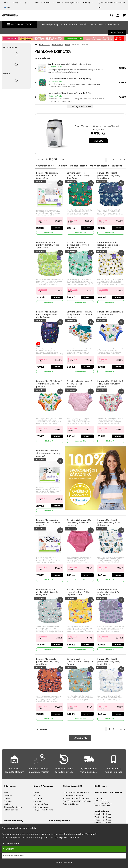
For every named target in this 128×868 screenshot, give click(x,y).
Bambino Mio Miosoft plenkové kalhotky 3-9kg (70, 79)
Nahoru (42, 728)
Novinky (63, 166)
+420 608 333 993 (102, 804)
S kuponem (42, 220)
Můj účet (37, 794)
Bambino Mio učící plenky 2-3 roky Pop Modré (111, 314)
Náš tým (84, 24)
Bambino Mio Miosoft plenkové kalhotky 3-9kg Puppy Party (48, 592)
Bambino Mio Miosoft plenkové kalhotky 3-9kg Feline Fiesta (109, 177)
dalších (80, 737)
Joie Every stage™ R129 (73, 794)
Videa (58, 2)
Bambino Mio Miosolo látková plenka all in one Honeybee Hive (109, 246)
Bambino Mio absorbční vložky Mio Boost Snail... (70, 64)
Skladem (119, 166)
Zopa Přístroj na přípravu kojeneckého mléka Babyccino (98, 128)
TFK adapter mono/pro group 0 (77, 797)
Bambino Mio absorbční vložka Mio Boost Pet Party (48, 453)
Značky (15, 2)
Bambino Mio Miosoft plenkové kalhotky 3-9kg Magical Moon (109, 662)
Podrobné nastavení (14, 856)
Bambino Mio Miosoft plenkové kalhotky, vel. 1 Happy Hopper (78, 246)
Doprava (26, 2)
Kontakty (87, 2)
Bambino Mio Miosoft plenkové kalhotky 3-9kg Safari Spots (48, 662)
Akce (6, 2)
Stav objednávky (72, 2)
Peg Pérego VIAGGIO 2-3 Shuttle (77, 800)
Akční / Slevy (117, 33)
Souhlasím (9, 849)
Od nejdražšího (80, 166)
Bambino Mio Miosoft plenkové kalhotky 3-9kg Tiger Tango (78, 177)
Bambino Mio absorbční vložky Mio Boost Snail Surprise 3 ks (47, 177)
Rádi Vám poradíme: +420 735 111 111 (111, 5)
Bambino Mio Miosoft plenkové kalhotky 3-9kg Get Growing (78, 662)
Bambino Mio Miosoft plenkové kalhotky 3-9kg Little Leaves (109, 523)
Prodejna (48, 2)
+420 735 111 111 (101, 799)
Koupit (57, 228)
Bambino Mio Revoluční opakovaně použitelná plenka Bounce (47, 315)
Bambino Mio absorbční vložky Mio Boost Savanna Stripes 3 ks (48, 523)
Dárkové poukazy (50, 24)
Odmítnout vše (64, 863)
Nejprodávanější (45, 166)
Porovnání (38, 800)
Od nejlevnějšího (101, 166)
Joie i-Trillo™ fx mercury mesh (76, 791)
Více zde (98, 141)
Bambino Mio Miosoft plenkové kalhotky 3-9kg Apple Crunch (48, 246)
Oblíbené (38, 797)
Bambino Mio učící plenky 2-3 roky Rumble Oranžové (50, 383)
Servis (37, 2)
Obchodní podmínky (13, 805)
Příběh (64, 24)
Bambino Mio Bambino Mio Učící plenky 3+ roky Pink (79, 522)
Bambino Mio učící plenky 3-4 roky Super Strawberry (111, 383)
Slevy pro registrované (109, 24)
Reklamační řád (11, 808)
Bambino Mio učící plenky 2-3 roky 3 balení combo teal (80, 314)
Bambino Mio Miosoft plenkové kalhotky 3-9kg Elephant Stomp (78, 592)
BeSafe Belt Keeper (71, 802)
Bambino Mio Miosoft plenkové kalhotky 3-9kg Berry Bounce (109, 592)
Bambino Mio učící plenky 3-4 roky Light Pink (80, 383)
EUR (7, 8)
